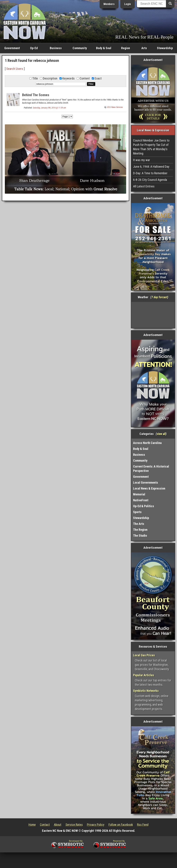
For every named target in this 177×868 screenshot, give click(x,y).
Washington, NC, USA (153, 315)
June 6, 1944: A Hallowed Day (151, 167)
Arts (144, 48)
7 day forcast (159, 297)
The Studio (140, 536)
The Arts (139, 524)
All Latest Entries (144, 186)
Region (126, 48)
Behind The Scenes (36, 95)
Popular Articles (144, 675)
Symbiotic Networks (146, 691)
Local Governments (146, 483)
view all (161, 434)
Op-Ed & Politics (144, 506)
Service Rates (74, 825)
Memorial (139, 494)
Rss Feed (143, 825)
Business (56, 48)
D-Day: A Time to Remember (150, 173)
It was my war (142, 160)
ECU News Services (115, 107)
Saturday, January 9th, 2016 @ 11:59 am (49, 108)
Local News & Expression (149, 488)
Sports (137, 512)
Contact (45, 825)
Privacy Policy (96, 825)
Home (32, 825)
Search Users (15, 69)
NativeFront (141, 500)
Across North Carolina (147, 443)
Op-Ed (34, 48)
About (58, 825)
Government (12, 48)
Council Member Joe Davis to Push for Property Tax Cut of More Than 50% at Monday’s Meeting (151, 147)
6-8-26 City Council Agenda (150, 180)
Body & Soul (104, 48)
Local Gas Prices (144, 655)
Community (80, 48)
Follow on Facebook (121, 825)
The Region (140, 530)
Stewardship (165, 48)
